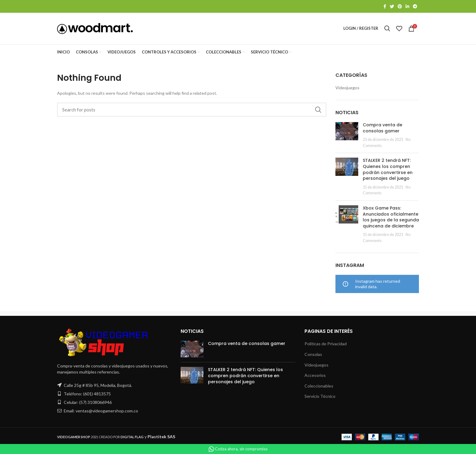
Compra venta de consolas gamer (382, 128)
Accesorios (315, 375)
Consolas (313, 354)
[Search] (192, 110)
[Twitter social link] (392, 6)
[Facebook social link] (385, 6)
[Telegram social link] (415, 6)
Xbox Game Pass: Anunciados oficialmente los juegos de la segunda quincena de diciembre (391, 217)
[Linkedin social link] (407, 6)
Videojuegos (347, 88)
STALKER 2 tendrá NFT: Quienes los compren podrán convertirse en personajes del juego (388, 170)
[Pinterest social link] (400, 6)
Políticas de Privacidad (326, 344)
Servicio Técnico (320, 396)
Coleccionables (319, 386)
